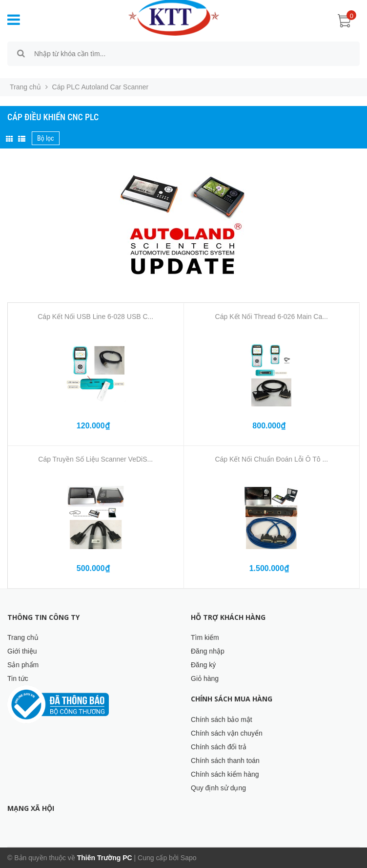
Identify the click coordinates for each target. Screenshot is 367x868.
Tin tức (18, 678)
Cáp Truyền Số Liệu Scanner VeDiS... (95, 459)
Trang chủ (23, 637)
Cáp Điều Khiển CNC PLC (53, 117)
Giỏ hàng (205, 678)
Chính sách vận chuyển (227, 733)
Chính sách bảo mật (222, 720)
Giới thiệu (22, 651)
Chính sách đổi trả (219, 747)
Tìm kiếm (205, 637)
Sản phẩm (23, 665)
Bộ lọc (46, 138)
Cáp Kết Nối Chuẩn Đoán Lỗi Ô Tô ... (271, 459)
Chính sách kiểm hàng (225, 774)
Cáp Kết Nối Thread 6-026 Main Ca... (272, 317)
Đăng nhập (208, 651)
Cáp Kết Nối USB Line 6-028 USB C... (95, 317)
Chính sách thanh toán (225, 761)
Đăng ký (203, 665)
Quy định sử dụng (218, 788)
